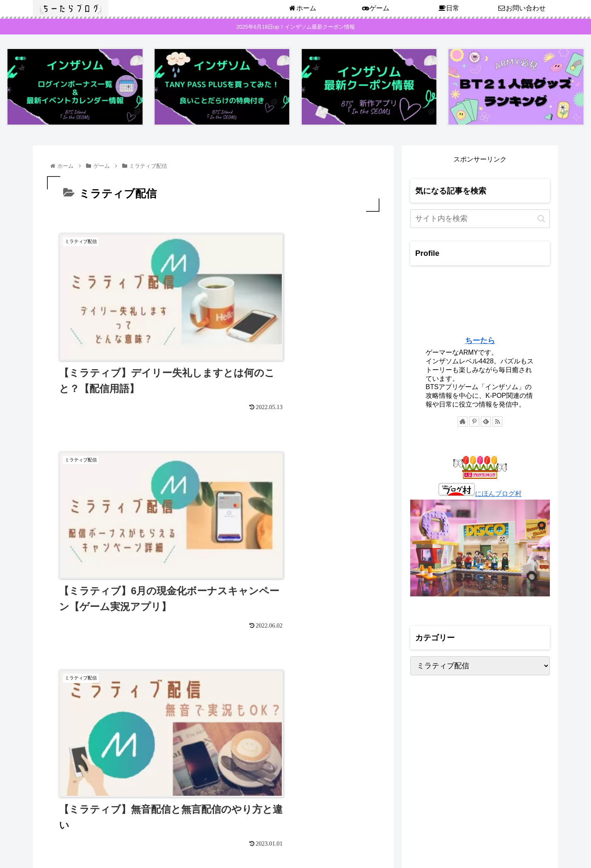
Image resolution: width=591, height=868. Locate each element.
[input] (480, 220)
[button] (541, 220)
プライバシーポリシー (521, 834)
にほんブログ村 (480, 495)
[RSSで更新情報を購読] (497, 423)
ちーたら (480, 342)
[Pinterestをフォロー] (474, 423)
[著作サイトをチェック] (463, 423)
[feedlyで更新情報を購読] (486, 423)
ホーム (475, 834)
